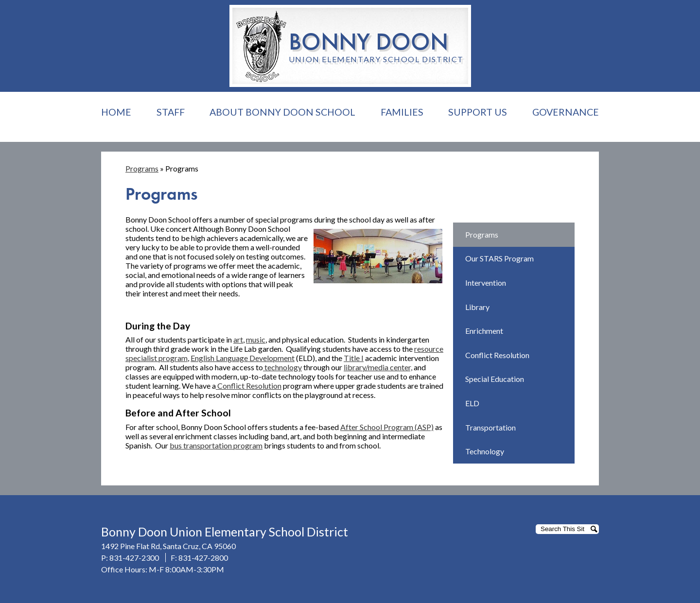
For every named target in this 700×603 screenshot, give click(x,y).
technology (282, 367)
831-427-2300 (134, 558)
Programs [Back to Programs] (142, 168)
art (238, 339)
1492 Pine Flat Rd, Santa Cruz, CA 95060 (168, 546)
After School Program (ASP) (387, 427)
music (256, 339)
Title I (354, 358)
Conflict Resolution (249, 386)
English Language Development (243, 358)
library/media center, (378, 367)
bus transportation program (216, 445)
